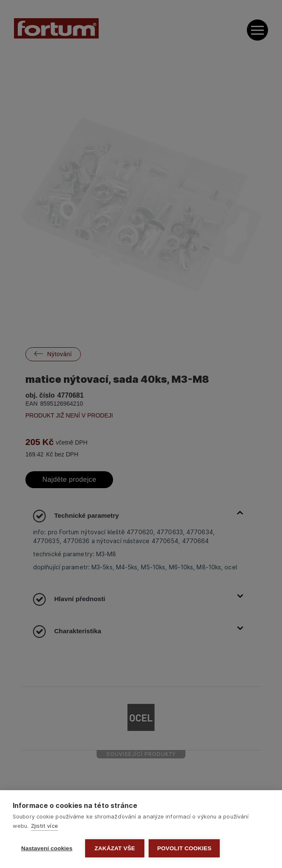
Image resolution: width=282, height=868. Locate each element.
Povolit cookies (184, 848)
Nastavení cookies (47, 848)
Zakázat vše (115, 848)
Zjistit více (44, 826)
